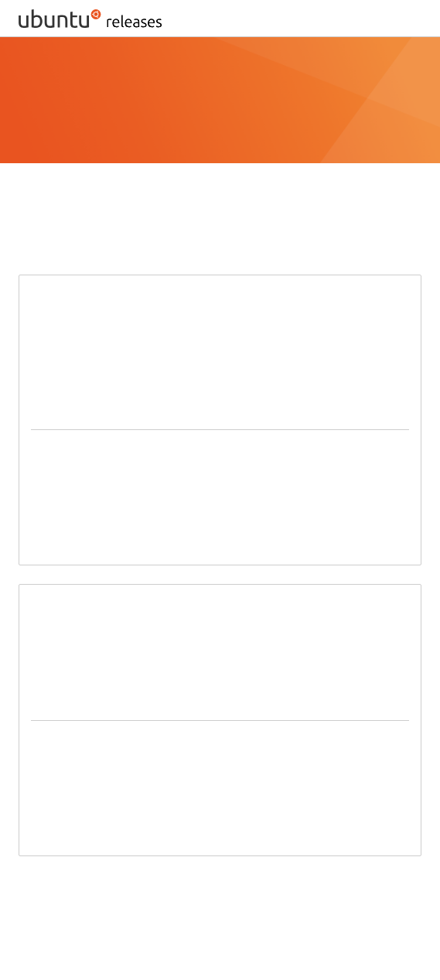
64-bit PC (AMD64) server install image (135, 741)
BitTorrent (238, 888)
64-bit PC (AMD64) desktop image (123, 451)
